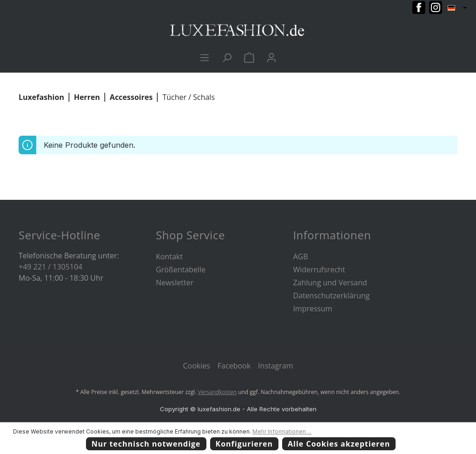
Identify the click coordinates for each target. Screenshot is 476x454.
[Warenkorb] (249, 57)
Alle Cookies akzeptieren (339, 444)
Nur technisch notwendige (146, 444)
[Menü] (205, 57)
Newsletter (175, 283)
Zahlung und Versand (330, 283)
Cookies (196, 366)
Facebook (234, 366)
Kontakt (169, 257)
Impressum (312, 309)
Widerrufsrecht (319, 270)
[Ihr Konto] (271, 57)
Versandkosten (218, 392)
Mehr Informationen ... (282, 431)
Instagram (275, 366)
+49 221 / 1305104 (50, 267)
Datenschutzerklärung (331, 296)
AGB (300, 257)
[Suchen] (227, 57)
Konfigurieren (245, 444)
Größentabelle (181, 270)
